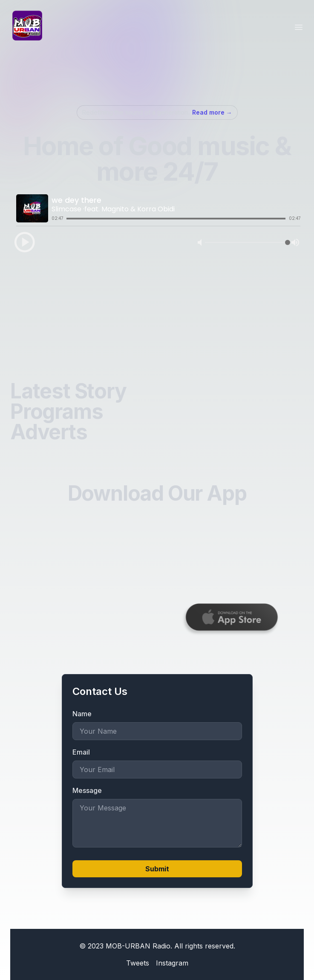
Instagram (172, 963)
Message (87, 790)
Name (82, 714)
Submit (157, 869)
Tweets (138, 963)
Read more (212, 112)
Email (81, 752)
